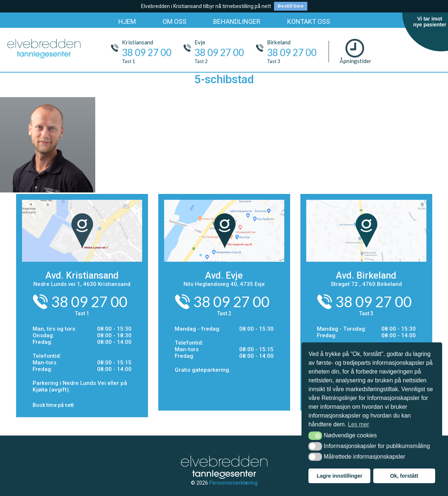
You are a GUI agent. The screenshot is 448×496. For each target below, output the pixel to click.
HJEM (127, 21)
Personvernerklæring (233, 483)
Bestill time (291, 6)
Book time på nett (53, 405)
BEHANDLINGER (237, 21)
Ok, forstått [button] (404, 476)
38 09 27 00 (89, 302)
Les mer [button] (359, 424)
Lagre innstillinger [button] (339, 476)
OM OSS (175, 21)
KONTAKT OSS (309, 21)
